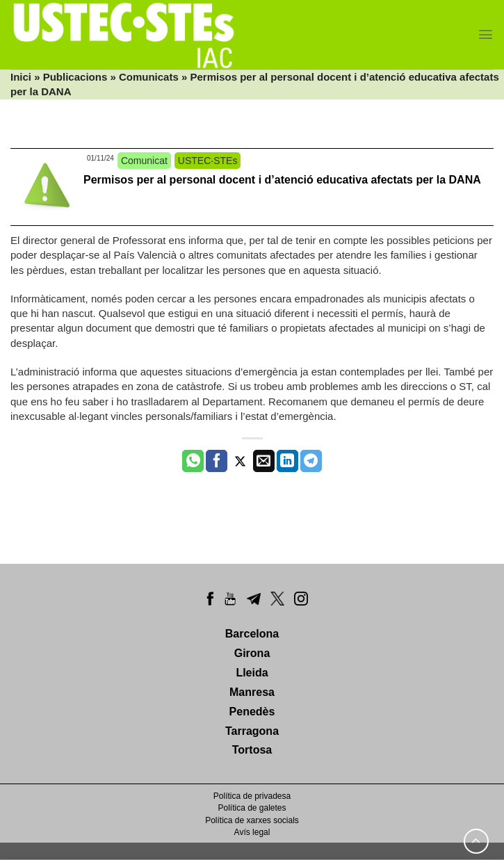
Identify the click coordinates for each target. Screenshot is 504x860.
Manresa (252, 692)
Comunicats (149, 77)
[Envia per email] (264, 461)
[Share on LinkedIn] (287, 461)
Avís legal (252, 832)
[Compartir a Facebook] (217, 461)
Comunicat (144, 161)
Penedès (252, 712)
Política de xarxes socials (252, 820)
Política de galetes (252, 808)
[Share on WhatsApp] (193, 461)
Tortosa (252, 750)
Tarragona (252, 731)
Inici (21, 77)
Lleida (252, 673)
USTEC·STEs (208, 161)
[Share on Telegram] (311, 461)
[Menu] (486, 34)
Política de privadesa (252, 796)
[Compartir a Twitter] (240, 461)
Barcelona (252, 634)
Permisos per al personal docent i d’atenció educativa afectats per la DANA (282, 180)
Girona (252, 653)
